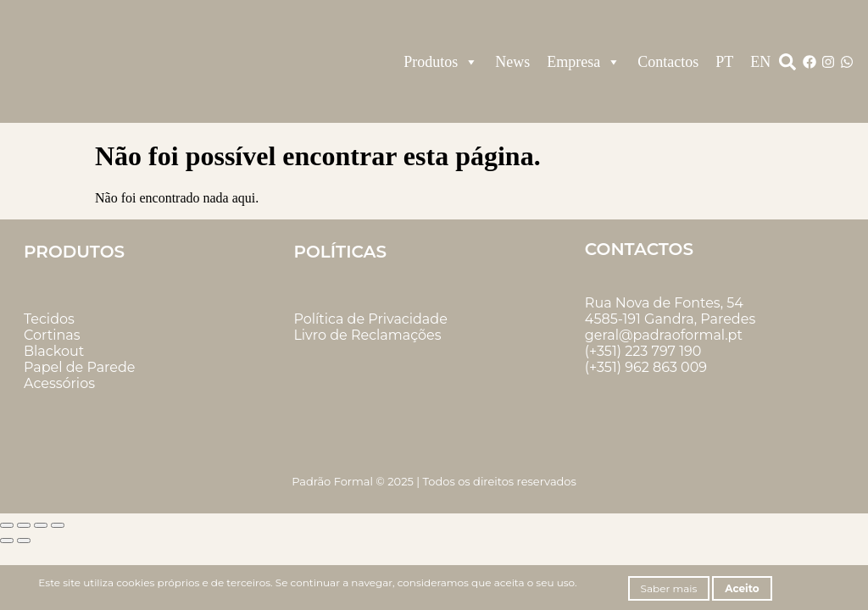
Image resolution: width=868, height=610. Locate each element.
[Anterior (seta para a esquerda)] (7, 541)
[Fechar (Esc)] (58, 525)
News (512, 62)
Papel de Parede (79, 367)
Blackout (54, 351)
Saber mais (669, 588)
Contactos (668, 62)
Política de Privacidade (370, 319)
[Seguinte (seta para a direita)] (24, 541)
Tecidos (49, 319)
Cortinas (52, 335)
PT (724, 62)
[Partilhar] (41, 525)
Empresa (584, 62)
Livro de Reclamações (367, 335)
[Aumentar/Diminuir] (7, 525)
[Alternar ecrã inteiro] (24, 525)
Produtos (441, 62)
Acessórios (59, 383)
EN (760, 62)
